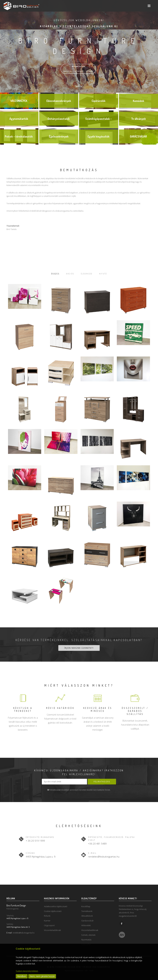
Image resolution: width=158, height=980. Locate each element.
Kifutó (107, 273)
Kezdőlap (86, 905)
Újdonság (88, 273)
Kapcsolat (86, 943)
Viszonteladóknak (52, 929)
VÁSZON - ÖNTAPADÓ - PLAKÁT (78, 69)
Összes (51, 273)
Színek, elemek (88, 934)
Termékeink (87, 910)
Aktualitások (87, 915)
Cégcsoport (49, 924)
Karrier (47, 919)
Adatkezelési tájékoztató (56, 905)
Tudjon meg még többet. (27, 971)
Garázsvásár (87, 919)
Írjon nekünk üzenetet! (79, 648)
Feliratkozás (102, 781)
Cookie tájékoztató (53, 910)
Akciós (68, 273)
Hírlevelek (86, 924)
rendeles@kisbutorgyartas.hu (104, 855)
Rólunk (47, 915)
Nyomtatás (86, 938)
